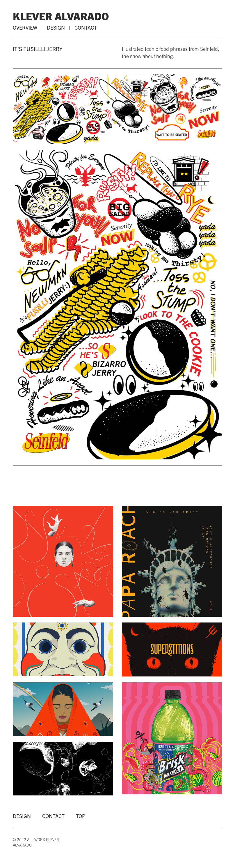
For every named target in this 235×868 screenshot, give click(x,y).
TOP (81, 816)
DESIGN (56, 27)
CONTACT (86, 27)
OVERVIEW (25, 27)
